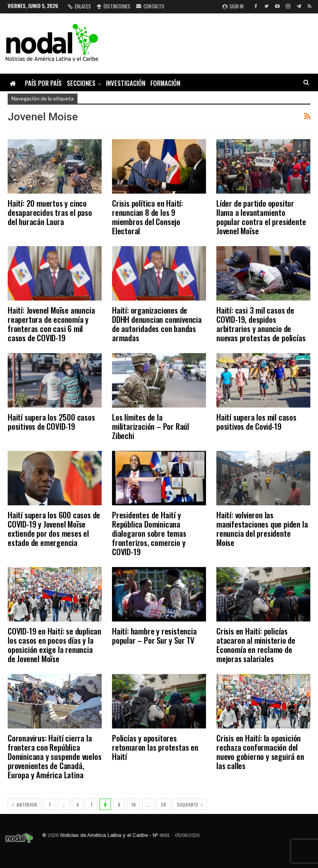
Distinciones (114, 6)
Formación (165, 83)
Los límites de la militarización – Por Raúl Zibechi (151, 426)
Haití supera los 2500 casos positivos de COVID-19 (51, 422)
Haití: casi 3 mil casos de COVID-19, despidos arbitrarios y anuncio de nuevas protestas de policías (261, 324)
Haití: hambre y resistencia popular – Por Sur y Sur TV (154, 635)
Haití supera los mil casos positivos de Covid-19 (256, 422)
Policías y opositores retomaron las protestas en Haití (155, 747)
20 (163, 805)
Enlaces (79, 6)
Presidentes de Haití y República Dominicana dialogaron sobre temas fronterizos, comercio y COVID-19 (149, 533)
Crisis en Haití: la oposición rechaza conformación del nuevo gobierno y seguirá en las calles (260, 752)
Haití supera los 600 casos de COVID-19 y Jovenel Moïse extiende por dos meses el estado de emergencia (54, 529)
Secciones (81, 83)
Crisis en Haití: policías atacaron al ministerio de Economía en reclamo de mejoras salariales (256, 645)
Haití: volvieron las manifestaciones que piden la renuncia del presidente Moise (262, 529)
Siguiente (190, 805)
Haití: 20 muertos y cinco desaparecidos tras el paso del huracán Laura (50, 212)
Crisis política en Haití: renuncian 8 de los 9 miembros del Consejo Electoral (147, 217)
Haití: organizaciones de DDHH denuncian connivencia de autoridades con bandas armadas (157, 324)
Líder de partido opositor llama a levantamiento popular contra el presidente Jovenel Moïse (261, 217)
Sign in (233, 6)
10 (133, 805)
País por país (43, 83)
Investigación (126, 83)
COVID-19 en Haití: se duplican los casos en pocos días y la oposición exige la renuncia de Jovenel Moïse (54, 645)
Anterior (25, 805)
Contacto (150, 6)
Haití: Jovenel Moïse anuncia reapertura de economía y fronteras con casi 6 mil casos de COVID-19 (51, 324)
